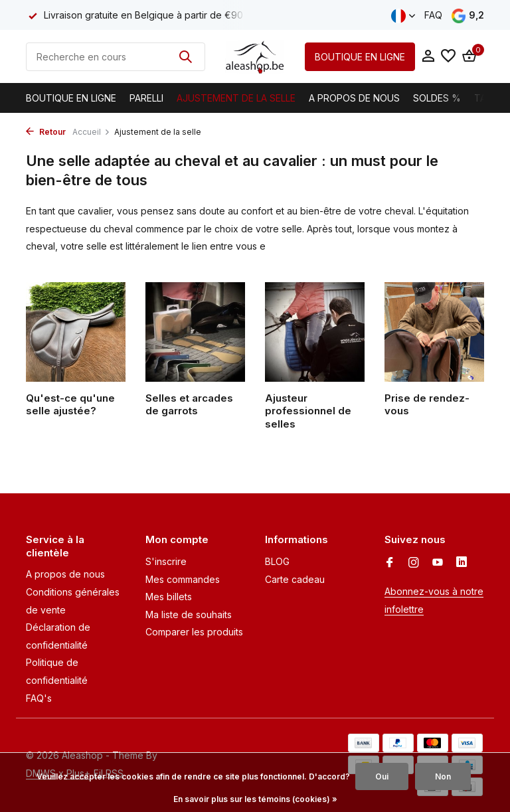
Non (443, 776)
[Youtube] (438, 563)
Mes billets (169, 597)
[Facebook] (390, 563)
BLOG (277, 561)
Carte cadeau (295, 579)
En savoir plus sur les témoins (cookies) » (255, 799)
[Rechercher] (116, 57)
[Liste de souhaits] (448, 56)
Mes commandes (183, 579)
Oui (382, 776)
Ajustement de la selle (236, 98)
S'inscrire (166, 561)
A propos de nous (354, 98)
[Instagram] (414, 563)
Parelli (146, 98)
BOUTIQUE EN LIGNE (360, 57)
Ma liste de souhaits (189, 614)
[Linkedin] (462, 563)
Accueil (91, 132)
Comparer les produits (194, 632)
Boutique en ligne (71, 98)
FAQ (433, 15)
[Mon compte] (428, 56)
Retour (46, 132)
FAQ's (39, 698)
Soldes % (437, 98)
